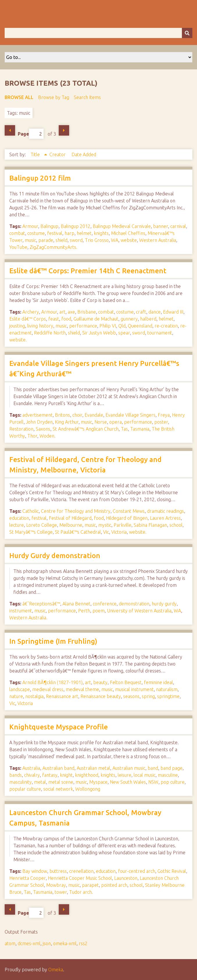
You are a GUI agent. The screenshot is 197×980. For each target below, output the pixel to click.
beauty (100, 682)
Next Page (64, 130)
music (30, 240)
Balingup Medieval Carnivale (122, 226)
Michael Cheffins (128, 233)
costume (36, 233)
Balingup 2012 (76, 226)
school (176, 525)
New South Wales (128, 782)
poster (161, 422)
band (153, 768)
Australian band (58, 768)
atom (10, 943)
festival (55, 233)
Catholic (31, 511)
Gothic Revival (172, 871)
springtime (168, 696)
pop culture (173, 782)
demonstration (134, 604)
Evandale (94, 415)
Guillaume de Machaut (96, 319)
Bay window (35, 871)
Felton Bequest (126, 682)
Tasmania (140, 429)
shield (61, 240)
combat (17, 233)
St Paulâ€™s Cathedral (78, 532)
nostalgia (34, 696)
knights (101, 233)
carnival (178, 226)
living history (40, 326)
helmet (84, 233)
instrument (21, 611)
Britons (62, 415)
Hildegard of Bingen (127, 518)
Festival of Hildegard (70, 518)
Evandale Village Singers (130, 415)
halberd (148, 319)
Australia (31, 768)
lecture (17, 525)
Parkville (122, 525)
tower (61, 892)
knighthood (87, 775)
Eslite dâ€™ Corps (28, 319)
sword (76, 240)
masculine (168, 775)
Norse (101, 422)
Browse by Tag (54, 97)
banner (161, 226)
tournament (160, 333)
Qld (122, 326)
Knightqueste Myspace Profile (59, 727)
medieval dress (48, 689)
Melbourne (71, 525)
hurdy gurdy (164, 604)
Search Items (87, 97)
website (129, 240)
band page (171, 768)
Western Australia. (28, 618)
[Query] (98, 33)
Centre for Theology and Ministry (76, 511)
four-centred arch (137, 871)
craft (141, 312)
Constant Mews (129, 511)
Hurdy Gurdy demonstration (55, 556)
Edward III (173, 312)
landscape (20, 689)
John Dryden (39, 422)
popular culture (25, 789)
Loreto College (42, 525)
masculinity (20, 782)
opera (115, 422)
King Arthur (67, 422)
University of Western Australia (139, 611)
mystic (105, 525)
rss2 (83, 943)
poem (98, 611)
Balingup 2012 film (40, 178)
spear (124, 333)
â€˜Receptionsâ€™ (41, 604)
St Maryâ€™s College (31, 532)
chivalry (32, 775)
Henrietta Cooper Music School (80, 878)
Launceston (126, 878)
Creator (58, 154)
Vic (106, 532)
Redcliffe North (50, 333)
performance (83, 326)
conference (105, 604)
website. (18, 340)
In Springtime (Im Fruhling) (53, 641)
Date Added (84, 154)
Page (31, 134)
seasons (131, 696)
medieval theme (82, 689)
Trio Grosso (97, 240)
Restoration (21, 429)
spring (148, 696)
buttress (58, 871)
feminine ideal (158, 682)
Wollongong (88, 789)
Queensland (140, 326)
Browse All (19, 97)
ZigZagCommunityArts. (53, 247)
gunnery (129, 319)
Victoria (119, 532)
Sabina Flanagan (150, 525)
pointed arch (114, 885)
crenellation (81, 871)
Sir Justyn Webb (99, 333)
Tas (124, 429)
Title (36, 154)
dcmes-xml (29, 943)
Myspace (98, 782)
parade (46, 240)
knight (66, 775)
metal (40, 782)
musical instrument (134, 689)
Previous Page (10, 130)
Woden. (48, 436)
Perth (84, 611)
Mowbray (56, 885)
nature (16, 696)
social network (58, 789)
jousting (17, 326)
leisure (125, 775)
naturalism (167, 689)
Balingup (49, 226)
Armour (30, 226)
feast (54, 319)
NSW (153, 782)
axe (71, 312)
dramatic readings (165, 511)
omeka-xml (65, 943)
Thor (32, 436)
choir (77, 415)
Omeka (56, 970)
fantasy (50, 775)
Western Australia (158, 240)
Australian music (129, 768)
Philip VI (108, 326)
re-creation (166, 326)
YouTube (18, 247)
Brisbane (87, 312)
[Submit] (187, 33)
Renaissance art (62, 696)
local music (145, 775)
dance (155, 312)
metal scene (61, 782)
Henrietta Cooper (27, 878)
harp (69, 233)
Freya (164, 415)
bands (16, 775)
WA (115, 240)
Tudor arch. (81, 892)
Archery (31, 312)
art (62, 312)
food (66, 319)
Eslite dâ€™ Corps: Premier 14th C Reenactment (88, 271)
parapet (90, 885)
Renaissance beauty (101, 696)
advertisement (37, 415)
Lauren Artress (165, 518)
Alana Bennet (76, 604)
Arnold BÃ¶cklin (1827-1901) (52, 682)
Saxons (43, 429)
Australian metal (93, 768)
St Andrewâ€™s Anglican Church (86, 429)
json (47, 943)
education (19, 518)
